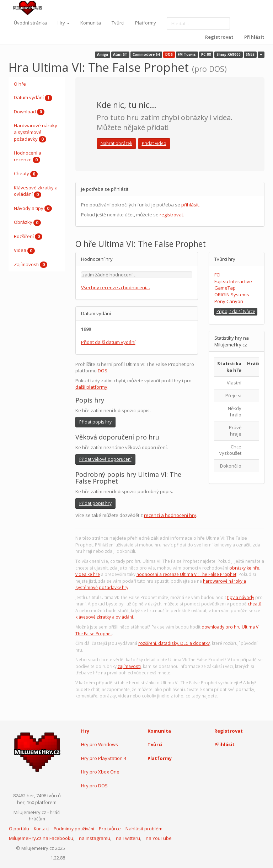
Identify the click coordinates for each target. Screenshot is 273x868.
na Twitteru (128, 838)
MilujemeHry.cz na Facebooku (41, 838)
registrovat (171, 215)
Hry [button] (64, 23)
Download (29, 112)
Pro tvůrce (110, 829)
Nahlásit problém (144, 829)
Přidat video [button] (154, 143)
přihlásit (190, 205)
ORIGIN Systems (232, 295)
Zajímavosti (31, 265)
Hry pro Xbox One (100, 772)
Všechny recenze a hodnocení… (116, 287)
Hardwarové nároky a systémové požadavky (36, 132)
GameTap (225, 288)
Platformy (146, 23)
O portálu (19, 829)
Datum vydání (33, 98)
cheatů (255, 604)
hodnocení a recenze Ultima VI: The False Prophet (186, 574)
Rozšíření (28, 237)
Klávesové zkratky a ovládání (36, 191)
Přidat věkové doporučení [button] (105, 459)
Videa (24, 250)
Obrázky (27, 222)
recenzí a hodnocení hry (170, 515)
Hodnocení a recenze (28, 156)
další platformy (91, 387)
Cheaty (26, 174)
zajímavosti (129, 666)
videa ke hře (88, 574)
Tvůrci (118, 23)
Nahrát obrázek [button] (116, 143)
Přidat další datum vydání (108, 342)
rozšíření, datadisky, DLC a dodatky (174, 643)
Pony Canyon (229, 301)
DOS (103, 371)
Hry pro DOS (94, 786)
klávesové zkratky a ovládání (104, 617)
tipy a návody (241, 597)
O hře (20, 84)
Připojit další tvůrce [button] (236, 311)
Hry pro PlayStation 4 (104, 758)
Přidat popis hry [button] (95, 422)
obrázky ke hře (244, 568)
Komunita (91, 23)
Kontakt (41, 829)
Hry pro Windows (100, 744)
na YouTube (159, 838)
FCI (217, 275)
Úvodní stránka (30, 23)
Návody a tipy (33, 209)
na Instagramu (95, 838)
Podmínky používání (74, 829)
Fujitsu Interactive (233, 281)
